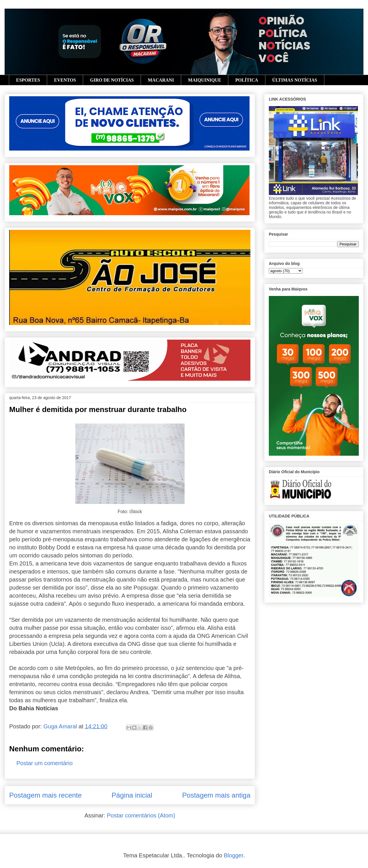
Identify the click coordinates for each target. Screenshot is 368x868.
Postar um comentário (45, 763)
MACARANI (161, 80)
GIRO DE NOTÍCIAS (112, 80)
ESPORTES (28, 80)
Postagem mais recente (45, 795)
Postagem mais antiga (216, 795)
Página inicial (132, 795)
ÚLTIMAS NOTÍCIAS (295, 80)
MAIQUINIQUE (205, 80)
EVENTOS (65, 80)
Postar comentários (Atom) (141, 815)
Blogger (233, 855)
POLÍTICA (247, 80)
